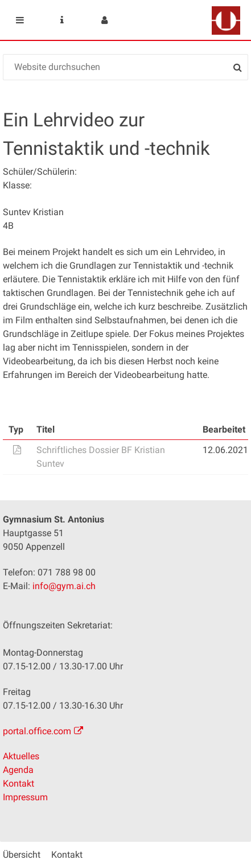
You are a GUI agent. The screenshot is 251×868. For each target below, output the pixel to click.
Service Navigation (62, 20)
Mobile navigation (20, 20)
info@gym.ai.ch (64, 586)
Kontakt (18, 783)
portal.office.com (37, 731)
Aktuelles (21, 756)
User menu (104, 20)
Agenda (18, 770)
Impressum (25, 797)
